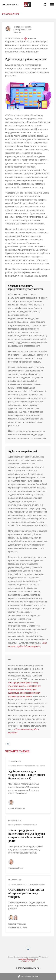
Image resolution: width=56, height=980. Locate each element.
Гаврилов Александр (17, 924)
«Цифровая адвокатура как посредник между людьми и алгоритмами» (24, 693)
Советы (32, 38)
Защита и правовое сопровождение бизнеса (27, 766)
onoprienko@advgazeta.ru (28, 959)
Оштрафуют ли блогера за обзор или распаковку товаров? (26, 893)
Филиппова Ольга (16, 868)
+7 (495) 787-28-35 (28, 961)
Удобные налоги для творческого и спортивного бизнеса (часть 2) (27, 775)
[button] (8, 744)
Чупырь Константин (17, 809)
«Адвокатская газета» (31, 968)
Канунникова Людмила (18, 927)
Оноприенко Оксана (22, 27)
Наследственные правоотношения (23, 825)
